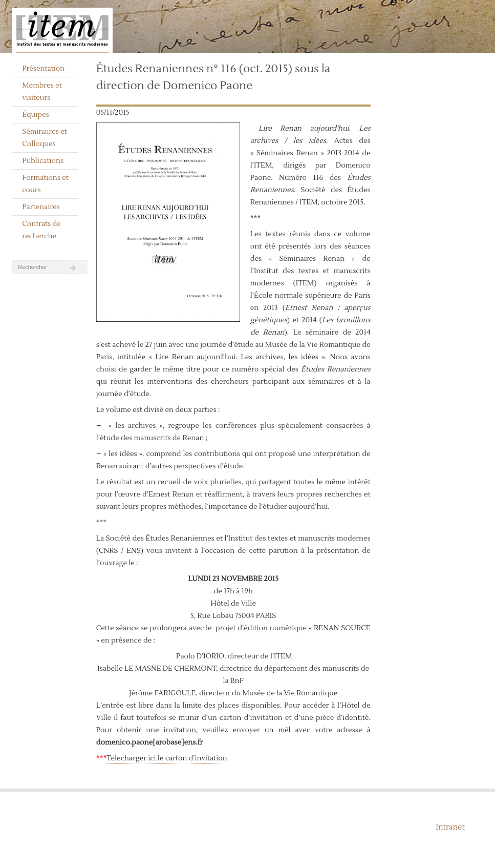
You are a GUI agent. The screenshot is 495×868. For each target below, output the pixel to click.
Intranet (450, 827)
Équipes (36, 115)
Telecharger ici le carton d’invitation (167, 758)
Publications (43, 161)
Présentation (43, 69)
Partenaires (41, 207)
